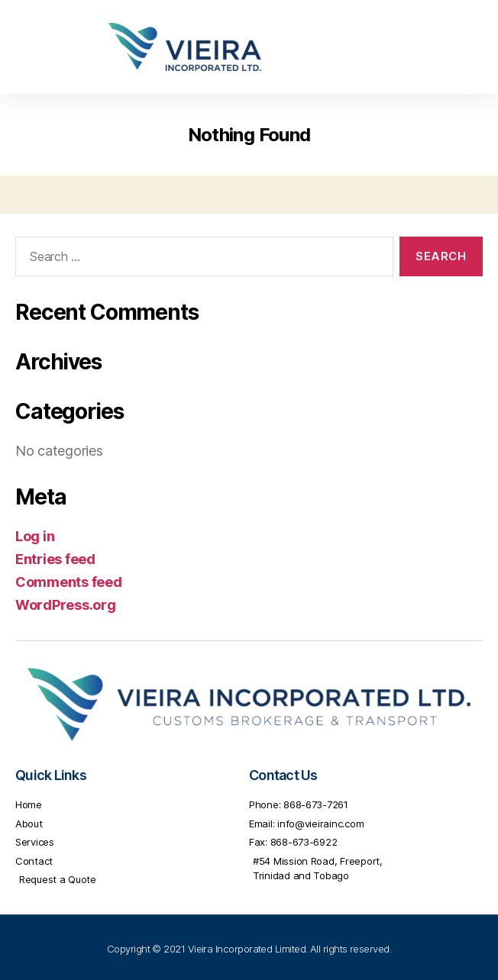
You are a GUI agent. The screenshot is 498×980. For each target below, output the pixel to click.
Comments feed (69, 582)
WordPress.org (66, 605)
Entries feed (55, 559)
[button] (462, 47)
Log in (35, 536)
